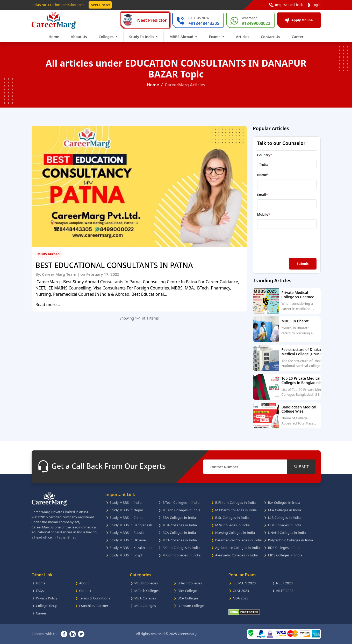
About (84, 583)
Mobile (264, 214)
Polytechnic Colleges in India (290, 540)
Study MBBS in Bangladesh (131, 525)
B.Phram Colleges (192, 606)
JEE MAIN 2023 (244, 583)
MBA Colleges (145, 598)
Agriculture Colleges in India (238, 548)
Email (263, 195)
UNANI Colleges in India (287, 533)
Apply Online (299, 20)
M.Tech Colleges (147, 591)
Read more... (48, 305)
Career (297, 37)
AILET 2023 (285, 591)
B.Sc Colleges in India (232, 518)
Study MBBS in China (126, 518)
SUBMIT (301, 467)
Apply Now (100, 5)
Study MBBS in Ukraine (128, 540)
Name (263, 175)
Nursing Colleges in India (235, 533)
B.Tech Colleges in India (181, 503)
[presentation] (288, 243)
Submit (303, 264)
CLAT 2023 (241, 591)
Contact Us (270, 37)
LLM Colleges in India (285, 525)
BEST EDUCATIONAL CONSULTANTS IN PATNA (114, 265)
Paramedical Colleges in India (239, 540)
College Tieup (47, 606)
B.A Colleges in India (284, 503)
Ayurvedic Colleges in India (236, 555)
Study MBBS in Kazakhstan (131, 548)
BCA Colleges (188, 598)
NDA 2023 (241, 598)
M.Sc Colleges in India (232, 525)
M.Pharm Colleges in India (236, 510)
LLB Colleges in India (284, 518)
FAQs (40, 591)
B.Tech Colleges (190, 583)
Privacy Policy (47, 598)
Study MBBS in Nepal (126, 510)
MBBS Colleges (146, 583)
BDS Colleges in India (285, 548)
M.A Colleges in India (284, 510)
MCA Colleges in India (180, 540)
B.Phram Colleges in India (236, 503)
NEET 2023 (285, 583)
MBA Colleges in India (180, 525)
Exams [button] (215, 37)
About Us (79, 37)
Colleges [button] (107, 37)
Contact (85, 591)
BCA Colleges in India (179, 533)
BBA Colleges (188, 591)
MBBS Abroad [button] (182, 37)
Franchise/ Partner (94, 606)
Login (314, 5)
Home (54, 37)
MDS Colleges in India (285, 555)
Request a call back (286, 5)
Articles (243, 37)
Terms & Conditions (95, 598)
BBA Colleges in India (179, 518)
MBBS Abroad (49, 254)
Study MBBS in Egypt (126, 555)
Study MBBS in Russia (127, 533)
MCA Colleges (145, 606)
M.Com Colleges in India (181, 555)
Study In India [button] (142, 37)
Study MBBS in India (126, 503)
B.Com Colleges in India (181, 548)
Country (265, 155)
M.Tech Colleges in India (181, 510)
